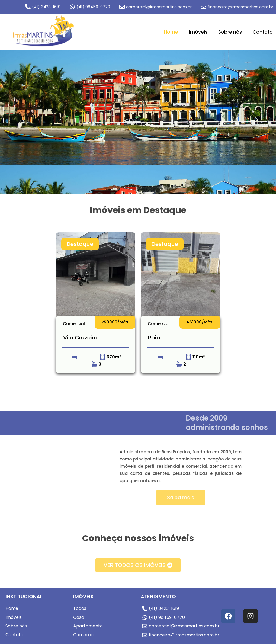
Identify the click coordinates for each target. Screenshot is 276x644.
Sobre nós (230, 32)
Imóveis (198, 32)
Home (171, 32)
